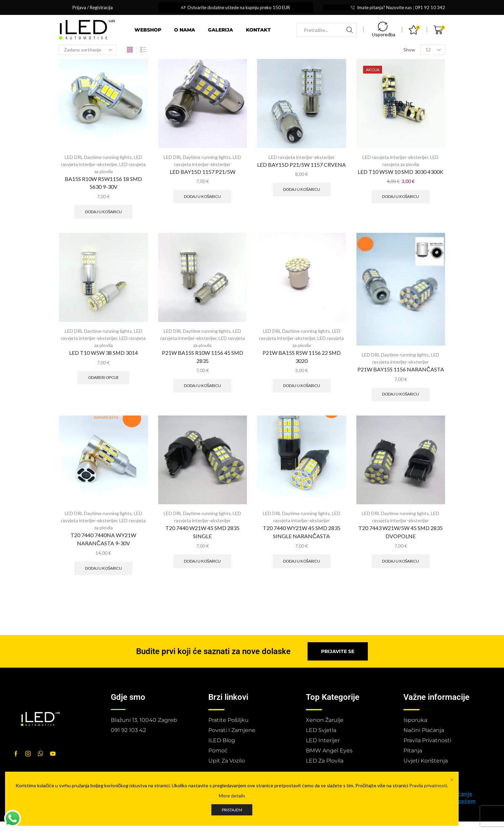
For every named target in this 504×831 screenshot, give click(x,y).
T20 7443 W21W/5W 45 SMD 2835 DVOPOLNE (401, 532)
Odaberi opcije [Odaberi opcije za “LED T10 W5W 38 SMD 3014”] (103, 377)
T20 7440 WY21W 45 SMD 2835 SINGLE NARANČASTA (302, 532)
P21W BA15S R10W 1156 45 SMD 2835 (203, 357)
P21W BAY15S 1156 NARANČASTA (401, 369)
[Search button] (350, 30)
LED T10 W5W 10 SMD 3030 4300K (401, 172)
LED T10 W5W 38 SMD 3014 (103, 353)
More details (232, 796)
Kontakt (258, 30)
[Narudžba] (88, 50)
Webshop (148, 30)
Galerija (220, 30)
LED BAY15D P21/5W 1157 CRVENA (301, 165)
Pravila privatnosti (428, 785)
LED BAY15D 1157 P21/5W (203, 172)
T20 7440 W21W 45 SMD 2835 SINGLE (202, 532)
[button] (338, 651)
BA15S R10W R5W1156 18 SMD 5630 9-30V (103, 183)
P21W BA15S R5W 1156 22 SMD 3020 (302, 357)
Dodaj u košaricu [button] (103, 212)
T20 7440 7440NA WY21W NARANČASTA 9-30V (103, 539)
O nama (185, 30)
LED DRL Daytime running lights (98, 157)
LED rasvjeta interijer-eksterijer (302, 157)
